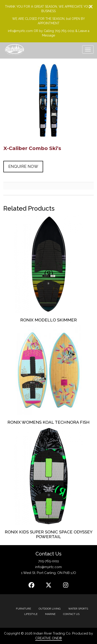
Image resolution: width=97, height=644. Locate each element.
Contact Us (71, 614)
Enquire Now (23, 166)
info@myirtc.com (48, 567)
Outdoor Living (50, 609)
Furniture (23, 609)
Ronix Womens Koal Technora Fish (48, 422)
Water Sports (78, 609)
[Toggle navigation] (88, 49)
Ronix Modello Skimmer (48, 320)
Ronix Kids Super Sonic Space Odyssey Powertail (49, 534)
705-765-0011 (48, 561)
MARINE (50, 614)
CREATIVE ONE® (49, 638)
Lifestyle (31, 614)
